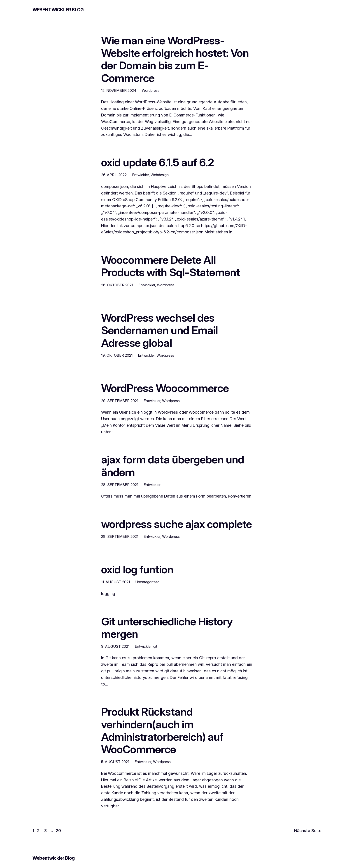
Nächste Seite (308, 831)
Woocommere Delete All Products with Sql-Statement (170, 266)
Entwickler (140, 175)
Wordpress (151, 90)
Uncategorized (147, 582)
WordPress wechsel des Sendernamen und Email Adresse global (160, 330)
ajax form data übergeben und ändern (173, 466)
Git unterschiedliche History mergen (167, 628)
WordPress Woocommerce (165, 388)
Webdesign (160, 175)
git (155, 646)
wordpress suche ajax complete (176, 524)
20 (58, 831)
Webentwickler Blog (58, 10)
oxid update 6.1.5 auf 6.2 (157, 162)
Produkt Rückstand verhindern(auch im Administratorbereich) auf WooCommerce (162, 730)
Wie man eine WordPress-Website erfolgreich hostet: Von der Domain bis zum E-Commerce (175, 59)
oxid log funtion (137, 569)
